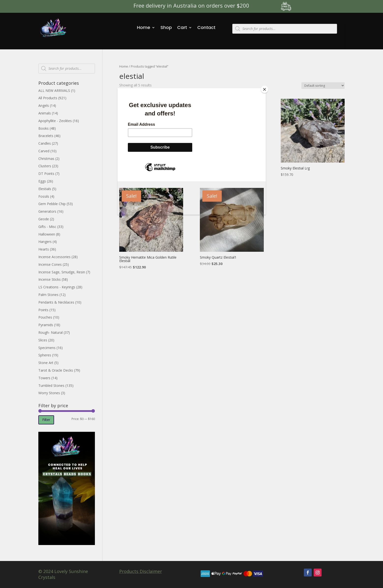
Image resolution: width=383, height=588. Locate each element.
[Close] (265, 89)
